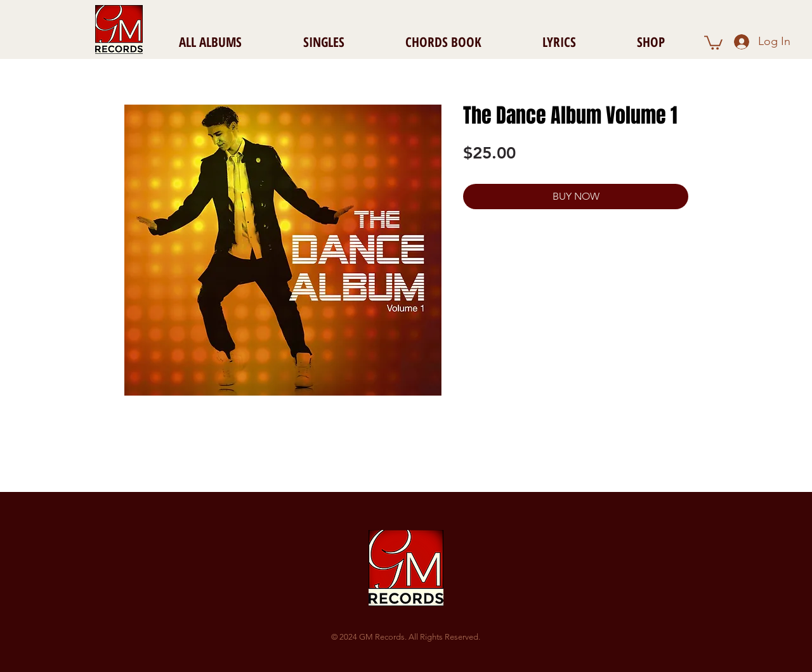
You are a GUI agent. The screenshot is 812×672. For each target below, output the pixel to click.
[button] (713, 42)
